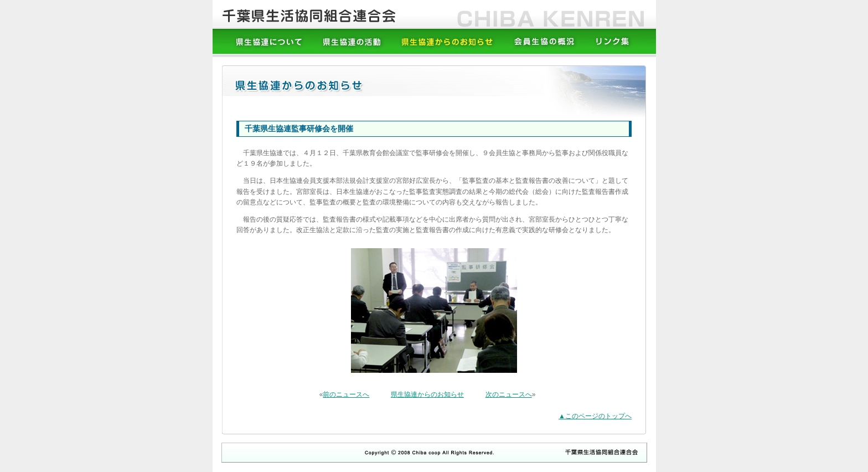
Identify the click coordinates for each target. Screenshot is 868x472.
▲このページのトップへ (595, 416)
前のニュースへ (346, 394)
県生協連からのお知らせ (427, 394)
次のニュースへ (509, 394)
